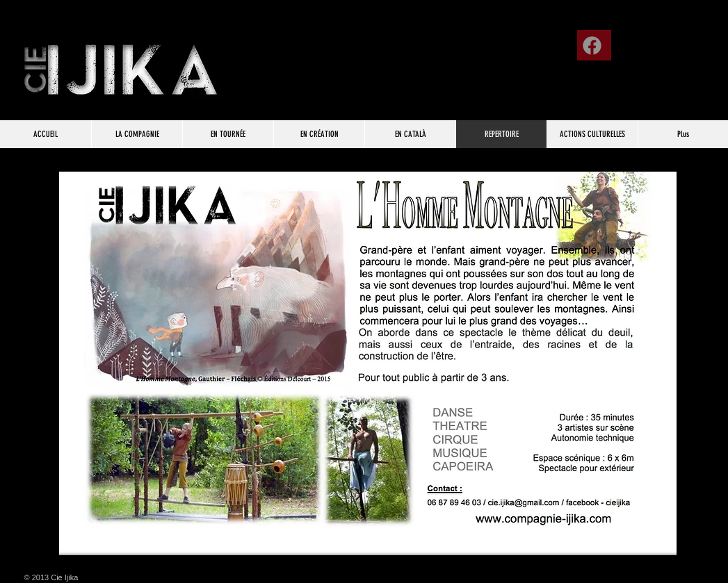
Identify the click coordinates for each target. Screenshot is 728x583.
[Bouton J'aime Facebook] (680, 40)
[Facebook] (592, 46)
